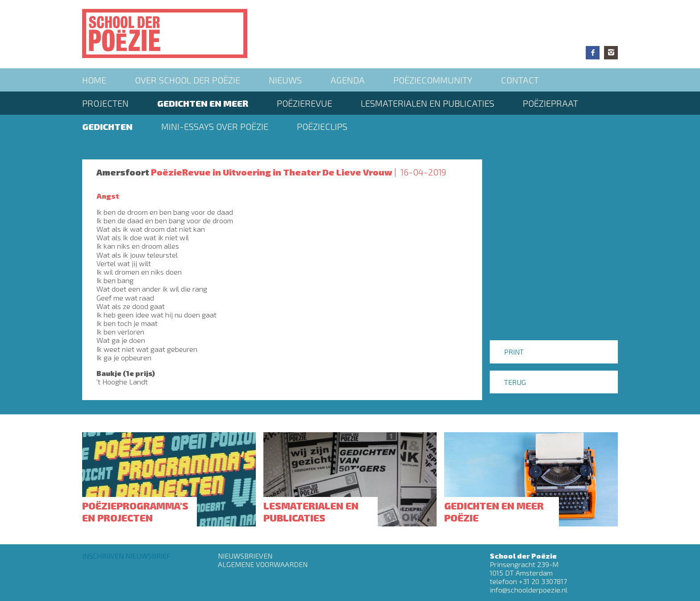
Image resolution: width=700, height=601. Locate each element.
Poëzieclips (322, 126)
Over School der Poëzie (187, 80)
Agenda (348, 80)
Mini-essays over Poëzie (215, 126)
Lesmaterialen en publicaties (427, 103)
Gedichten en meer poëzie (494, 511)
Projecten (105, 103)
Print (514, 352)
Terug (515, 382)
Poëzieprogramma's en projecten (135, 511)
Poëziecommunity (433, 80)
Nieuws (285, 80)
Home (94, 80)
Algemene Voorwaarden (263, 564)
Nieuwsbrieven (245, 556)
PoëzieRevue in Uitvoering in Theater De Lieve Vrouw (272, 172)
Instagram (611, 53)
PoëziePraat (550, 103)
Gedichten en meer (203, 103)
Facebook (593, 53)
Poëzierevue (304, 103)
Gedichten (107, 126)
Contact (520, 80)
